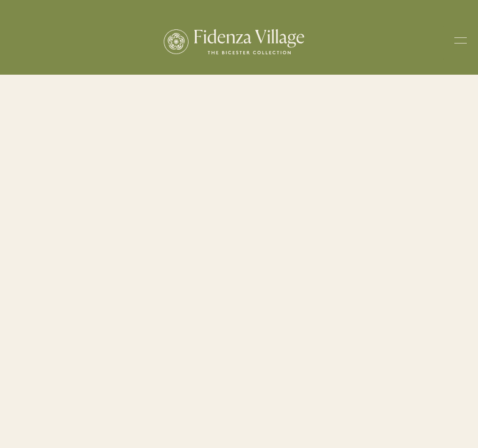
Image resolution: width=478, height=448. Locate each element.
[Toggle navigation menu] (461, 43)
